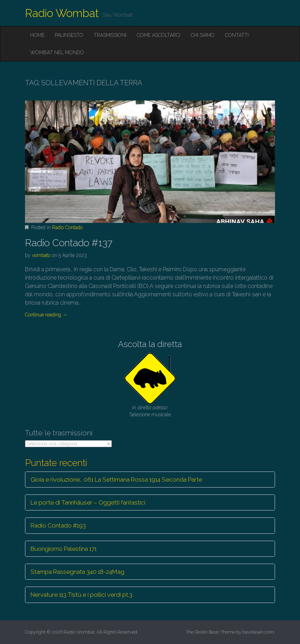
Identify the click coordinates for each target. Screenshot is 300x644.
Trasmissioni (110, 35)
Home (37, 35)
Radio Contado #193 (58, 525)
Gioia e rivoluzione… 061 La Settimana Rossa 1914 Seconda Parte (116, 480)
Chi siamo (203, 35)
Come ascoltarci (159, 35)
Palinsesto (69, 35)
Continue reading (46, 315)
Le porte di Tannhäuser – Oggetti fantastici (88, 502)
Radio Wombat (62, 13)
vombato (41, 255)
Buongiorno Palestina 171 (64, 549)
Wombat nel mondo (57, 53)
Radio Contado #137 (69, 243)
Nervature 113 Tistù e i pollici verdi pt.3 (81, 595)
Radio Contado (67, 227)
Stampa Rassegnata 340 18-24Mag (77, 572)
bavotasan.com (258, 632)
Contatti (237, 35)
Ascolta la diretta (150, 344)
